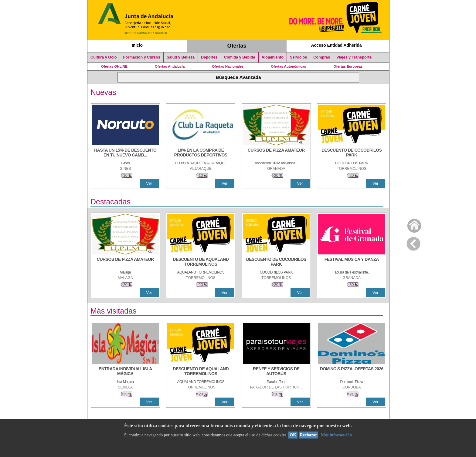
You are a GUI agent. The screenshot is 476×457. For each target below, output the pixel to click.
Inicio (137, 45)
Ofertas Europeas (348, 66)
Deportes (209, 57)
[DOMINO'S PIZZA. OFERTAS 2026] (352, 372)
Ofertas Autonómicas (288, 66)
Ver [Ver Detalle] (149, 183)
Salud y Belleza (181, 57)
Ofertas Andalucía (170, 66)
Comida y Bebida (240, 57)
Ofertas (237, 46)
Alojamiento (273, 57)
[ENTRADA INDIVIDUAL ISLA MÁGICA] (125, 372)
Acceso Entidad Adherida (337, 45)
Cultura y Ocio (104, 57)
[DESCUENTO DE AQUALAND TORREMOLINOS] (201, 262)
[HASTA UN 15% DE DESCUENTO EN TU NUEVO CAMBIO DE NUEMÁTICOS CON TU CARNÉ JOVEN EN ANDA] (125, 153)
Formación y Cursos (142, 57)
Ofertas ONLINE (114, 66)
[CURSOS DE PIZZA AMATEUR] (276, 153)
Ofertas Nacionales (228, 66)
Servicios (298, 57)
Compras (322, 57)
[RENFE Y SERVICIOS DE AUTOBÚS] (276, 372)
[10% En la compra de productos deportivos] (201, 153)
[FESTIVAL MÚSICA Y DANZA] (352, 262)
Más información (336, 435)
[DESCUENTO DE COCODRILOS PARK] (352, 153)
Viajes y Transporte (354, 57)
